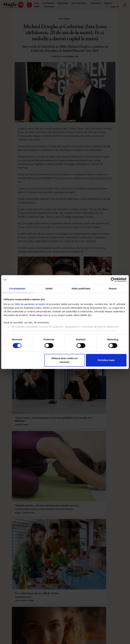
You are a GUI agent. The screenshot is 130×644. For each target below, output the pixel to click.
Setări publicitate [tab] (81, 288)
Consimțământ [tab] (17, 288)
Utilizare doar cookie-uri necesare (64, 360)
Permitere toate (106, 360)
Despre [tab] (113, 288)
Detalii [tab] (49, 288)
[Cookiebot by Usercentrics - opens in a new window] (113, 280)
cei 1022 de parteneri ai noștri (28, 304)
